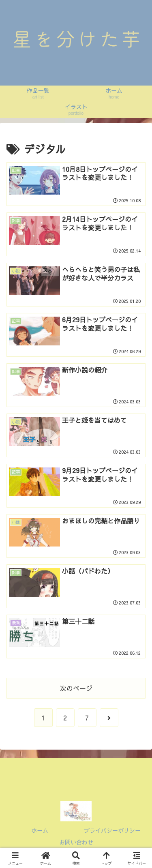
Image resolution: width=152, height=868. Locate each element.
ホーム (40, 830)
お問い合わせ (76, 842)
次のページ (76, 688)
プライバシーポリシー (112, 830)
